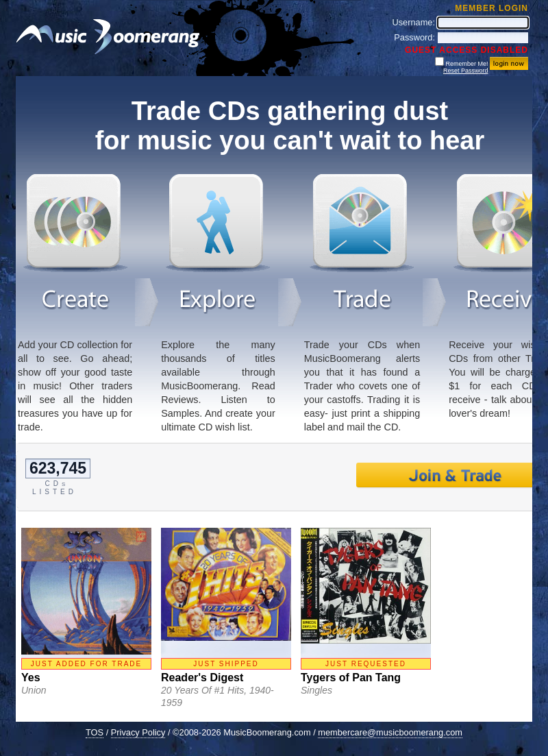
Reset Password (466, 71)
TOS (95, 732)
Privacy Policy (138, 732)
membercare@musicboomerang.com (390, 732)
